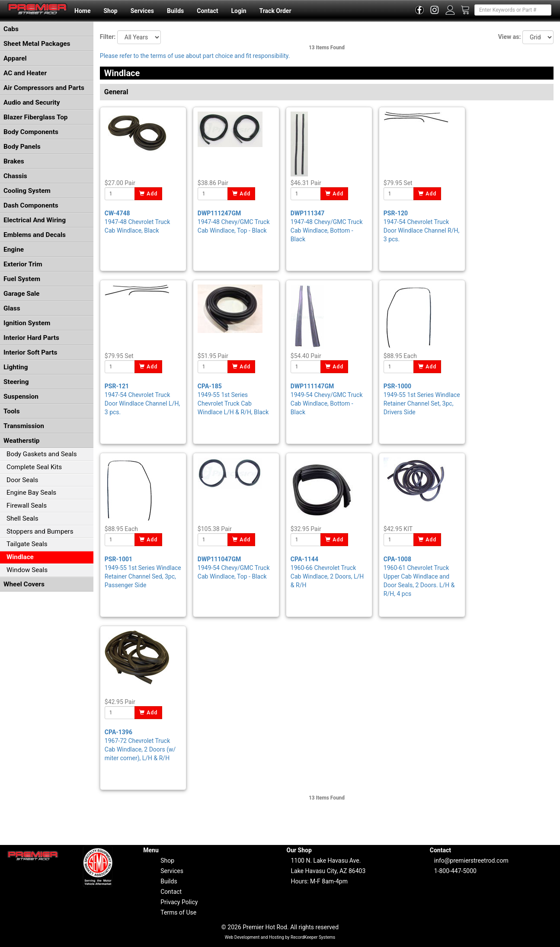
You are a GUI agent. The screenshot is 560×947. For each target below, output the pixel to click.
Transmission (24, 426)
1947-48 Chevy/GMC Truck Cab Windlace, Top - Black (234, 222)
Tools (12, 411)
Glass (12, 308)
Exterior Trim (23, 264)
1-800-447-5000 (455, 871)
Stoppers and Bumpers (40, 531)
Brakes (14, 161)
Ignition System (27, 323)
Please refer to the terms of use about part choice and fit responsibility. (195, 56)
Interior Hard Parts (31, 338)
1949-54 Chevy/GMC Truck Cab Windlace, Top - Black (234, 568)
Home (82, 11)
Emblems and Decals (35, 235)
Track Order (275, 11)
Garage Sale (21, 294)
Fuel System (22, 279)
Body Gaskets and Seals (42, 454)
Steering (16, 382)
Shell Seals (22, 518)
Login (238, 11)
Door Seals (22, 480)
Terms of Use (178, 912)
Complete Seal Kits (34, 467)
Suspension (21, 397)
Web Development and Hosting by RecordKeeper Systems (280, 937)
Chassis (15, 176)
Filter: (108, 37)
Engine (14, 250)
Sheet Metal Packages (37, 44)
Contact (207, 11)
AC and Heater (25, 73)
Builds (175, 11)
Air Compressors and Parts (44, 88)
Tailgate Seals (27, 544)
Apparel (15, 58)
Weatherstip (21, 441)
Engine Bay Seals (31, 493)
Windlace (20, 557)
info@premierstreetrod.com (471, 861)
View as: (510, 37)
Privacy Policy (179, 902)
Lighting (16, 367)
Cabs (11, 29)
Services (142, 11)
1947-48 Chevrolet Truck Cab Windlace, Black (137, 222)
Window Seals (27, 570)
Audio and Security (32, 102)
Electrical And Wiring (35, 220)
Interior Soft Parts (30, 352)
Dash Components (31, 205)
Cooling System (27, 191)
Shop (110, 11)
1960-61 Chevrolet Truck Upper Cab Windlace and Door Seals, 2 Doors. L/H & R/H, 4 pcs (419, 576)
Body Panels (22, 147)
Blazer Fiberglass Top (36, 117)
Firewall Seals (27, 505)
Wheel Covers (24, 584)
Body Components (31, 132)
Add (149, 194)
